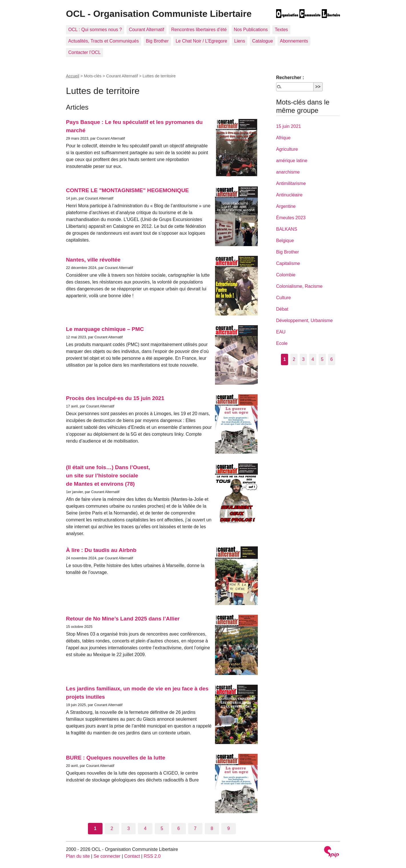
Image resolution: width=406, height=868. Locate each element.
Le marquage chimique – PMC (105, 329)
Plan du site (78, 856)
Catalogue (263, 41)
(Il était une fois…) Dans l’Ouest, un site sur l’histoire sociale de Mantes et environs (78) (108, 476)
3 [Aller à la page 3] (129, 828)
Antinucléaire (289, 195)
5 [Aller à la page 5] (162, 828)
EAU (281, 332)
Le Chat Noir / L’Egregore (201, 41)
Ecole (282, 343)
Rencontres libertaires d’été (199, 30)
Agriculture (287, 149)
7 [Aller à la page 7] (195, 828)
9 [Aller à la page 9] (229, 828)
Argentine (286, 206)
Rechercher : (290, 78)
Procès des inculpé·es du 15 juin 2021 (115, 398)
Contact (132, 856)
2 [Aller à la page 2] (112, 828)
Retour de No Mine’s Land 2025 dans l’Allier (123, 619)
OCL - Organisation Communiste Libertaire (159, 14)
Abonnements (294, 41)
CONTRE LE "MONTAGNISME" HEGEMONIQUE (127, 190)
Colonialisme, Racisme (299, 286)
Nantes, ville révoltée (93, 260)
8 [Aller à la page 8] (212, 828)
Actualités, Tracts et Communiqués (103, 41)
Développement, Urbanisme (304, 321)
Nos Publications (251, 30)
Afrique (283, 138)
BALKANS (287, 229)
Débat (282, 309)
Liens (240, 41)
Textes (281, 30)
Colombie (286, 275)
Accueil (73, 76)
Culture (284, 298)
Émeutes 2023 (291, 218)
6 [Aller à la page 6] (179, 828)
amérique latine (292, 161)
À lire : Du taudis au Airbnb (101, 550)
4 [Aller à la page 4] (145, 828)
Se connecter (107, 856)
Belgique (285, 241)
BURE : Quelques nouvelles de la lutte (116, 758)
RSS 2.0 (152, 856)
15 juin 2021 (289, 126)
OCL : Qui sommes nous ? (95, 30)
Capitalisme (288, 263)
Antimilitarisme (291, 183)
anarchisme (288, 172)
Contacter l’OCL (85, 52)
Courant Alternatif (146, 30)
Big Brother (157, 41)
